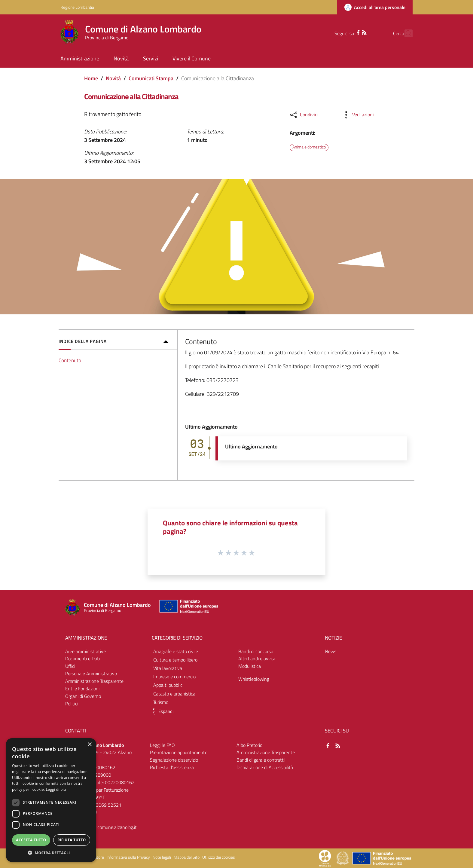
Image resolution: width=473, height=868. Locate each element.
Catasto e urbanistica (174, 694)
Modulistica (250, 666)
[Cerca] (405, 33)
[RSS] (353, 32)
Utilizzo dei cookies (219, 857)
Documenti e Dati (82, 659)
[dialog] (51, 800)
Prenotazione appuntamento (179, 752)
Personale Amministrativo (91, 674)
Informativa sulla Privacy (128, 857)
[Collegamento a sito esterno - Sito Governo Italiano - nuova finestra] (343, 858)
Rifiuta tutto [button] (72, 840)
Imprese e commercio (174, 677)
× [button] (89, 745)
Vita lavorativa (168, 668)
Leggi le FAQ (162, 745)
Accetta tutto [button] (31, 840)
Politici (72, 704)
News (331, 651)
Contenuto (70, 360)
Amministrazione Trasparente (94, 681)
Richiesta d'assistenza (172, 767)
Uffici (70, 666)
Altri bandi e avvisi (256, 659)
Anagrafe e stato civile (176, 651)
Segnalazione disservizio (174, 760)
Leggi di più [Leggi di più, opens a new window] (56, 789)
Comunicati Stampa (151, 78)
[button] (161, 712)
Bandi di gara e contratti (261, 760)
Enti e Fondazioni (82, 689)
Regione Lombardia (77, 7)
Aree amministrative (85, 651)
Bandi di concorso (256, 651)
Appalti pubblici (168, 685)
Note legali (162, 857)
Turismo (161, 702)
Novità (113, 78)
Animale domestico (309, 147)
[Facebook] (347, 32)
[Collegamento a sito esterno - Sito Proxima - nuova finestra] (325, 858)
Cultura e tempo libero (175, 660)
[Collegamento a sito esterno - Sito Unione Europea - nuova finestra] (188, 608)
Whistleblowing (254, 679)
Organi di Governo (83, 696)
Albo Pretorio (249, 745)
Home (91, 78)
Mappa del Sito (187, 857)
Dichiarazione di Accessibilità (265, 767)
